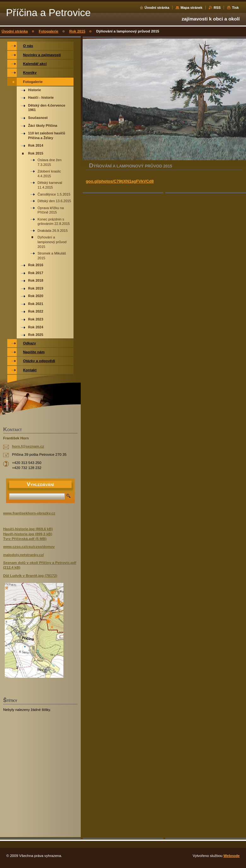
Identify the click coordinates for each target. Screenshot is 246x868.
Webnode (231, 856)
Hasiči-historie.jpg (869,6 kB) (28, 529)
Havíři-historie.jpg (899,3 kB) (28, 534)
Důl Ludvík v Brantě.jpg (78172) (30, 576)
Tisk (235, 8)
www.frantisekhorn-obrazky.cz (29, 513)
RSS (217, 8)
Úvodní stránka (157, 8)
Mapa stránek (191, 8)
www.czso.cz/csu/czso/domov (29, 547)
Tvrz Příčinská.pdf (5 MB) (25, 539)
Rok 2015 (77, 31)
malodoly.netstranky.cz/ (23, 555)
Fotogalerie (49, 31)
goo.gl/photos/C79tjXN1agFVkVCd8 (120, 181)
